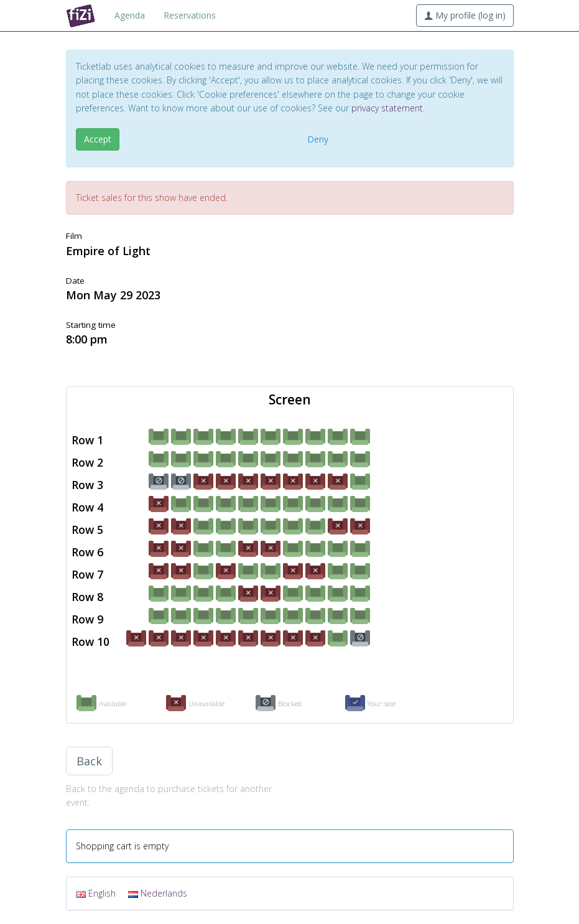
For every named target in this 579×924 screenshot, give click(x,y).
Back (89, 761)
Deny (318, 139)
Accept (98, 139)
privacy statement (387, 108)
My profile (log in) (465, 15)
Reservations (190, 15)
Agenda (130, 15)
